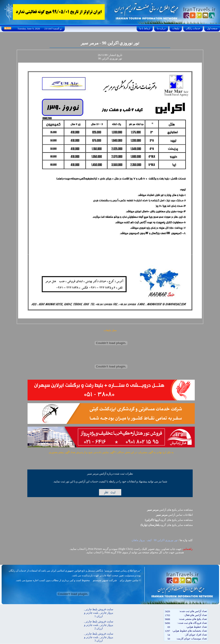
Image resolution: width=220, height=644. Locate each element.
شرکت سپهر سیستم (105, 580)
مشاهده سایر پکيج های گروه (169, 520)
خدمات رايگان (193, 28)
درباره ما (161, 28)
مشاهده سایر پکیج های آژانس (170, 510)
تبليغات (176, 28)
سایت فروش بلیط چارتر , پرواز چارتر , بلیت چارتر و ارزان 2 (99, 625)
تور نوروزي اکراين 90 (166, 540)
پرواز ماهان (138, 540)
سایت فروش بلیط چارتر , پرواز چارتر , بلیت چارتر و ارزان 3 (99, 637)
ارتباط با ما (145, 28)
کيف (149, 540)
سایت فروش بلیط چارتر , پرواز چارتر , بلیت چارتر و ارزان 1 (99, 613)
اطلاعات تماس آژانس (174, 515)
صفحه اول (212, 28)
